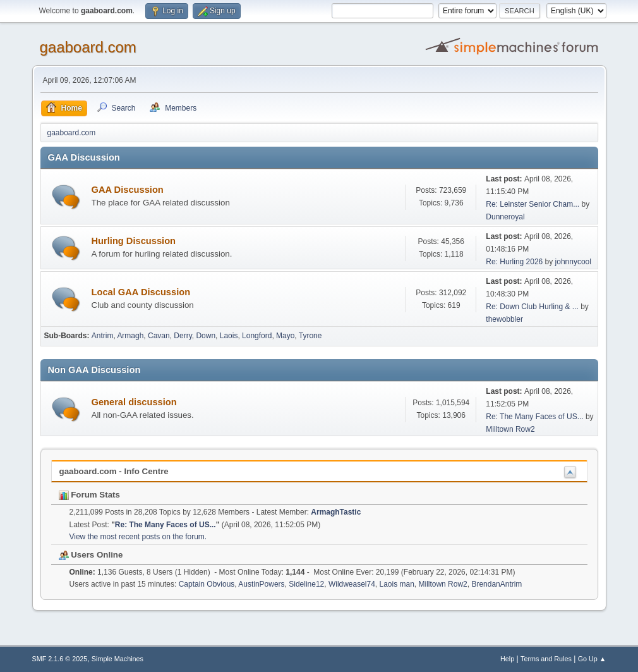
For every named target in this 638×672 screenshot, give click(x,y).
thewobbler (504, 319)
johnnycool (573, 262)
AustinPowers (261, 584)
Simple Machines (117, 659)
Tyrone (310, 336)
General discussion (134, 402)
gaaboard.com (88, 47)
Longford (257, 336)
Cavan (159, 336)
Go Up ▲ (592, 659)
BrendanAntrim (497, 584)
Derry (183, 336)
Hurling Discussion (134, 241)
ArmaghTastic (336, 512)
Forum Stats (89, 495)
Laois (229, 336)
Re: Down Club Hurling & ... (532, 307)
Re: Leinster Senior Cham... (533, 204)
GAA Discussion (128, 190)
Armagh (130, 336)
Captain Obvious (207, 584)
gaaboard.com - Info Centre (114, 471)
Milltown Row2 (510, 429)
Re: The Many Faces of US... (534, 417)
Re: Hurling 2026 (514, 262)
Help (507, 659)
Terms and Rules (546, 659)
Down (206, 336)
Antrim (103, 336)
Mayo (285, 336)
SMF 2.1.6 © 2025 (60, 659)
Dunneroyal (505, 217)
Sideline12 (306, 584)
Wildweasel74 (352, 584)
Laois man (397, 584)
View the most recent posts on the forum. (138, 537)
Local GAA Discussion (141, 292)
